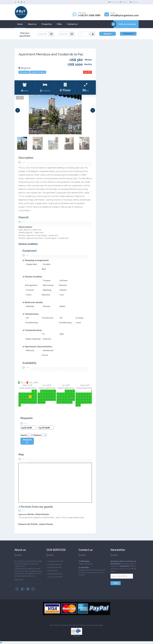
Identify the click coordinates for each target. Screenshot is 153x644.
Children (37, 435)
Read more (19, 580)
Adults (24, 435)
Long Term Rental (54, 564)
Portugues (113, 2)
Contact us (72, 24)
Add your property (125, 24)
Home (20, 24)
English (123, 2)
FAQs (59, 24)
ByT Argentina (63, 625)
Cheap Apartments (55, 574)
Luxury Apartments (55, 577)
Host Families (53, 571)
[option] (55, 114)
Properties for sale (54, 567)
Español (134, 2)
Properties (47, 24)
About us (32, 24)
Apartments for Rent (55, 561)
